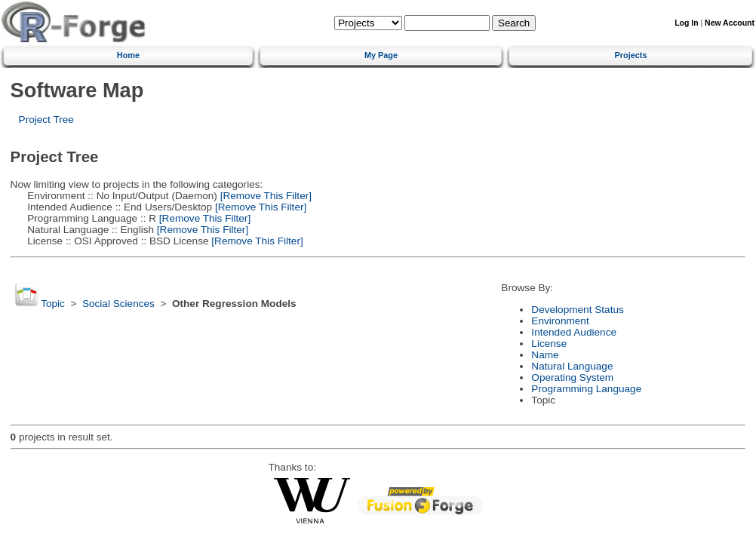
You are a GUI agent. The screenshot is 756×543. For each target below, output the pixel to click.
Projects (631, 55)
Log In (686, 23)
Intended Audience (574, 332)
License (549, 344)
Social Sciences (118, 304)
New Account (730, 23)
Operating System (572, 377)
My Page (381, 55)
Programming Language (586, 389)
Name (545, 355)
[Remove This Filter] (264, 196)
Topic (53, 304)
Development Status (577, 310)
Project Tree (46, 120)
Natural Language (572, 366)
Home (128, 55)
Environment (560, 321)
